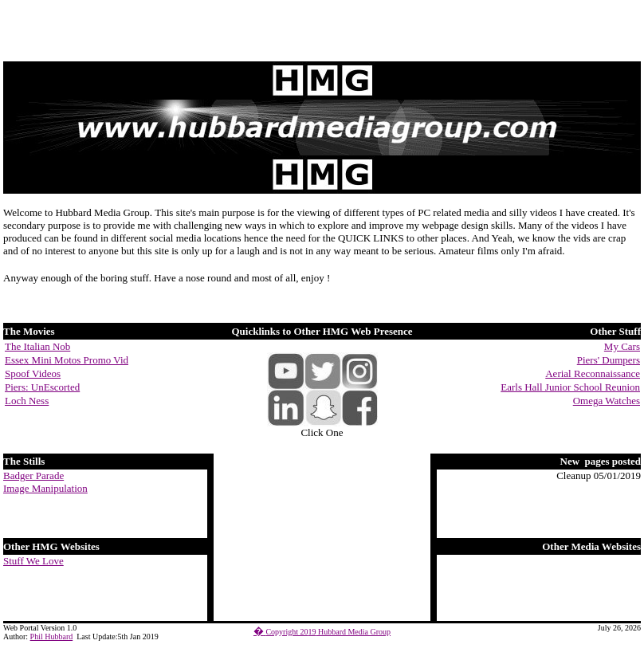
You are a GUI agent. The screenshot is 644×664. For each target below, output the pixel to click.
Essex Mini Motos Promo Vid (67, 360)
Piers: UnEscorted (42, 387)
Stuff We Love (33, 561)
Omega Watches (607, 401)
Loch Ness (27, 401)
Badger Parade (33, 475)
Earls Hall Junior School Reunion (570, 387)
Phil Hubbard (52, 636)
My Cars (622, 346)
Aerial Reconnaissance (593, 373)
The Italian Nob (37, 346)
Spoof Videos (33, 373)
